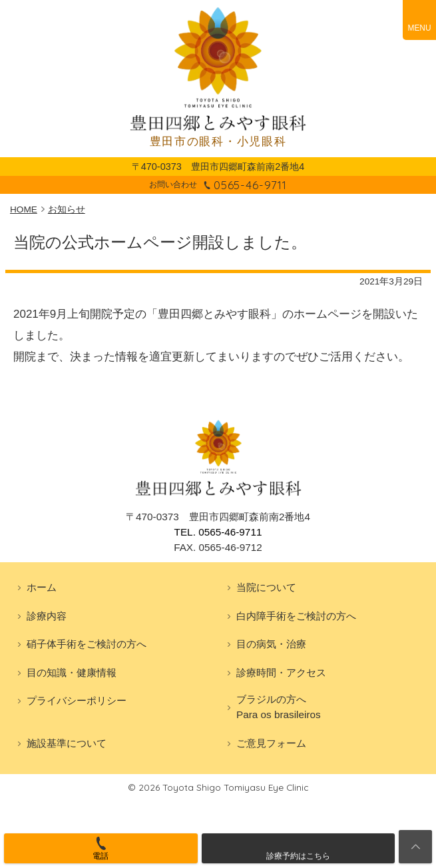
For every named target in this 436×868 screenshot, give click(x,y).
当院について (266, 587)
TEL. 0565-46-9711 (218, 532)
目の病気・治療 (271, 644)
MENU (419, 28)
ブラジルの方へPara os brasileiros (279, 707)
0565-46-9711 (250, 185)
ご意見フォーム (271, 743)
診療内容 (47, 616)
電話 (101, 856)
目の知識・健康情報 (72, 672)
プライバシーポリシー (77, 700)
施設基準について (67, 743)
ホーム (42, 587)
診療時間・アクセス (281, 672)
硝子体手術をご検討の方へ (87, 644)
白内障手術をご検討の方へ (296, 616)
